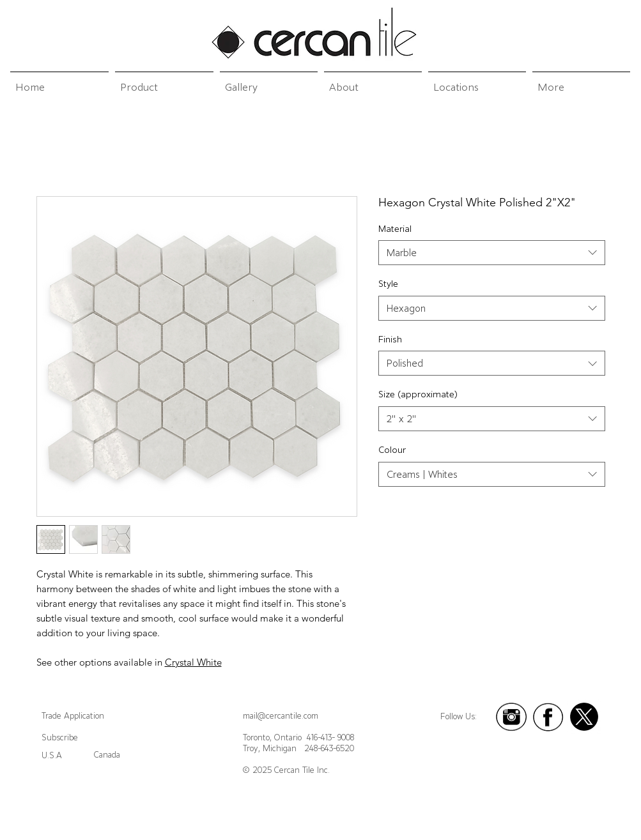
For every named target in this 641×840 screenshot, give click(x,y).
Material (395, 229)
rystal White (197, 662)
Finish (390, 339)
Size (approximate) (418, 394)
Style (388, 284)
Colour (392, 450)
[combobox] (492, 253)
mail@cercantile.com (281, 716)
